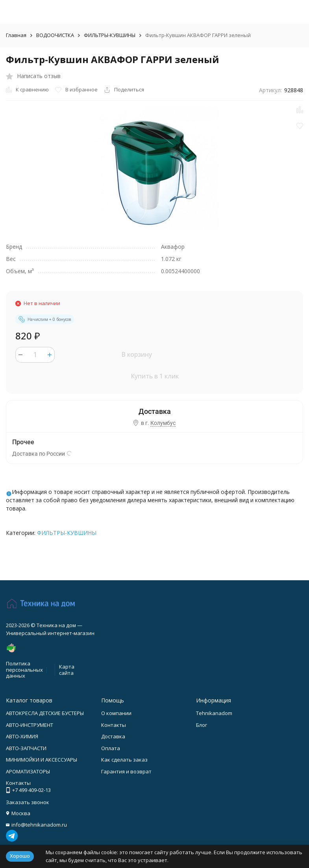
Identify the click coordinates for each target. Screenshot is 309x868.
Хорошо (20, 856)
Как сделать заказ (124, 760)
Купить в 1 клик (155, 376)
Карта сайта (67, 670)
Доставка (113, 736)
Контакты (114, 725)
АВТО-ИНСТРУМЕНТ (30, 725)
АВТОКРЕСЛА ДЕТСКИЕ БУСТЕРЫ (45, 713)
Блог (202, 725)
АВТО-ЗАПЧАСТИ (26, 748)
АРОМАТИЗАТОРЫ (28, 771)
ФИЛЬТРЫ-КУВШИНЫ (110, 35)
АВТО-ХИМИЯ (22, 736)
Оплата (111, 748)
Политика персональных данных (24, 670)
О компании (116, 713)
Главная (16, 35)
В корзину (137, 354)
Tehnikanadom (214, 713)
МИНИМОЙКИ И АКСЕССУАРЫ (42, 760)
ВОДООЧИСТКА (55, 35)
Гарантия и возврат (126, 771)
